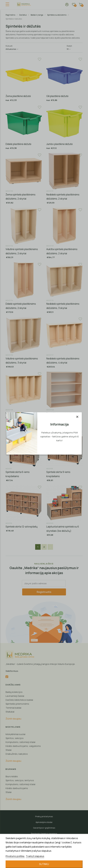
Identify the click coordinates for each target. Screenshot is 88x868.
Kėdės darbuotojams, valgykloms (23, 746)
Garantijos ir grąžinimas (44, 828)
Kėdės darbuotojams (17, 788)
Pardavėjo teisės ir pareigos (44, 834)
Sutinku (44, 864)
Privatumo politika (15, 856)
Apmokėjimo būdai (44, 822)
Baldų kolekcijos (14, 692)
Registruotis (44, 592)
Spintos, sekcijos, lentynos (20, 780)
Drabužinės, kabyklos (17, 754)
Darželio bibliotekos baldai (19, 700)
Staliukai (10, 712)
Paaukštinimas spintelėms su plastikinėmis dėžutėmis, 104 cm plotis (64, 417)
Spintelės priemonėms (17, 704)
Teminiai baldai (13, 708)
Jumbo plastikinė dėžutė (59, 144)
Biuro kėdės (12, 776)
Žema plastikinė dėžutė (18, 96)
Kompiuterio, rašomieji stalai (20, 742)
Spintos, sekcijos (15, 738)
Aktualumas (12, 49)
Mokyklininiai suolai (15, 734)
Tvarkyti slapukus (35, 856)
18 (69, 49)
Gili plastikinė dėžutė (57, 96)
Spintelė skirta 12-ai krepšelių (22, 527)
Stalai (9, 750)
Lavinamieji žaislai (15, 696)
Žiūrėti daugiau (13, 719)
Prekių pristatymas (44, 816)
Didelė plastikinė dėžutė (18, 144)
